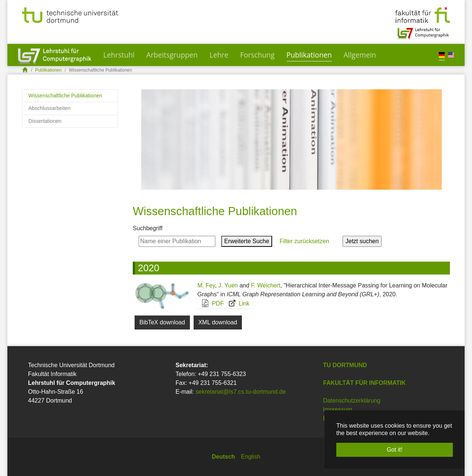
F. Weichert (266, 285)
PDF (211, 303)
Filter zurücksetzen (304, 241)
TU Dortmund (345, 365)
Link (237, 303)
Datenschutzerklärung (352, 401)
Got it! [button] (395, 450)
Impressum (338, 409)
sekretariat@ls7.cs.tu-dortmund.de (241, 392)
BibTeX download (162, 322)
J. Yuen (228, 285)
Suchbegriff (148, 228)
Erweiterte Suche (247, 241)
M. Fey (206, 285)
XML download (218, 322)
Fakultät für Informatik (364, 383)
